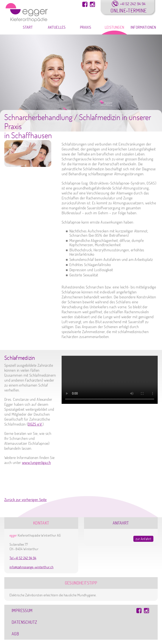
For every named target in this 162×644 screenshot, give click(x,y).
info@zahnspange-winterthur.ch (31, 567)
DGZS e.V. (35, 424)
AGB (15, 634)
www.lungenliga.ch (36, 463)
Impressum (22, 610)
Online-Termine (129, 10)
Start (28, 27)
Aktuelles (57, 27)
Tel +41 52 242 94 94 (23, 558)
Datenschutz (24, 622)
